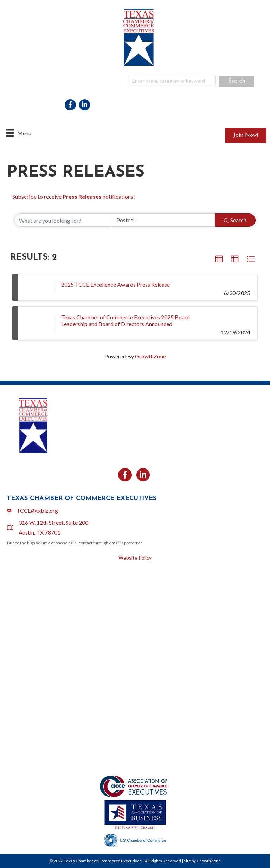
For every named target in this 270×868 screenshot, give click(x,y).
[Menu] (19, 133)
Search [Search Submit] (235, 220)
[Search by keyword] (63, 220)
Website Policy (135, 558)
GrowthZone (150, 356)
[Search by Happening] (163, 220)
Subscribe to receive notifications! (74, 196)
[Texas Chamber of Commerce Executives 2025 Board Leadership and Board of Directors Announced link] (36, 323)
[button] (246, 136)
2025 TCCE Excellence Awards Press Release (115, 284)
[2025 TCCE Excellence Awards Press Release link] (36, 287)
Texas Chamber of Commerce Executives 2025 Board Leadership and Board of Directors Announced (126, 320)
